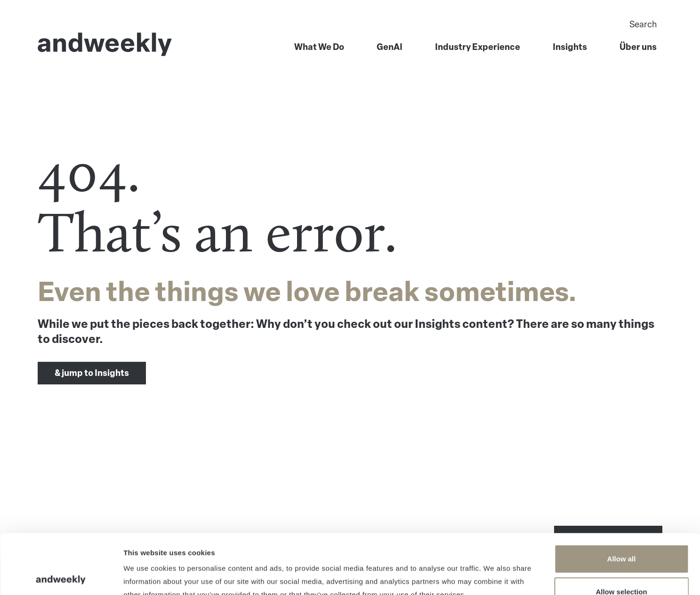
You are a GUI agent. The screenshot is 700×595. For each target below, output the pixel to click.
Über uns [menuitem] (638, 47)
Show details (494, 576)
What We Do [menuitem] (319, 47)
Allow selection (621, 532)
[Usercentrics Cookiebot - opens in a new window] (61, 577)
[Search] (548, 24)
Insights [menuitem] (570, 47)
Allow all (622, 499)
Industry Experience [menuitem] (478, 47)
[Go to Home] (105, 44)
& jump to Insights (92, 373)
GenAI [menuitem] (390, 47)
